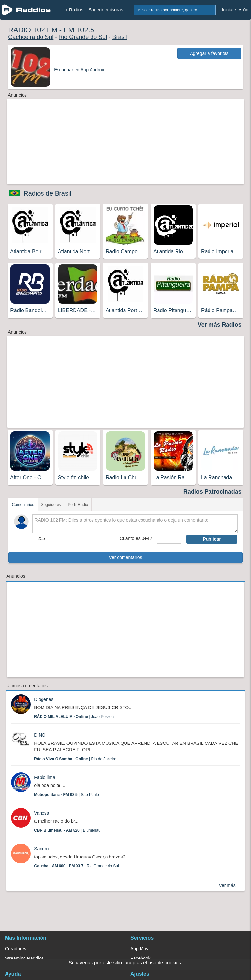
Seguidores (51, 505)
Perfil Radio (78, 505)
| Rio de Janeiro (75, 759)
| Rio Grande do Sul (76, 866)
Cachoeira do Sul (31, 37)
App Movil (140, 949)
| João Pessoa (74, 717)
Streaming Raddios (24, 958)
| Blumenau (67, 830)
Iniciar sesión (235, 10)
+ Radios (74, 10)
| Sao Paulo (67, 795)
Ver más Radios (220, 325)
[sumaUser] (169, 539)
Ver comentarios (125, 557)
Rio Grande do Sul (83, 37)
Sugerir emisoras (106, 10)
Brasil (119, 37)
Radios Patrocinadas (212, 492)
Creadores (16, 949)
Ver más (227, 885)
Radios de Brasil (47, 193)
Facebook (140, 958)
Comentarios (23, 505)
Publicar (212, 539)
